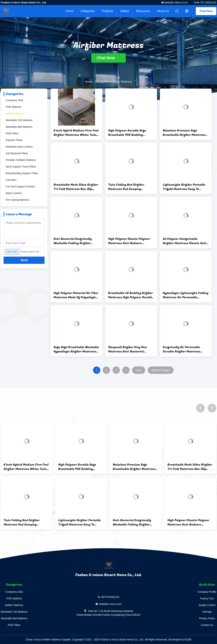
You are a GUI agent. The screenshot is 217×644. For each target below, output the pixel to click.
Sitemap (207, 612)
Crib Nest (11, 180)
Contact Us (207, 625)
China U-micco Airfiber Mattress (43, 640)
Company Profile (207, 592)
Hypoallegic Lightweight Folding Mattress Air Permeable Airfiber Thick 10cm (186, 295)
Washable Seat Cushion (19, 147)
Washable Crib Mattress (19, 120)
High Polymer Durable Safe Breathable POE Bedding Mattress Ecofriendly (127, 133)
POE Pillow (12, 133)
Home (70, 11)
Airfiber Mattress (15, 114)
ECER (188, 640)
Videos (125, 11)
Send (24, 260)
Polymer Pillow (14, 140)
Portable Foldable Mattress (21, 160)
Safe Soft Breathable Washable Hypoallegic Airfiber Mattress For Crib (76, 349)
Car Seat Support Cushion (20, 187)
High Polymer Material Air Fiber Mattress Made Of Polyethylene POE (76, 295)
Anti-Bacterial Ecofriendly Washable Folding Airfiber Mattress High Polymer (73, 241)
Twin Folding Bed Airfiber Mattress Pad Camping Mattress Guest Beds (126, 187)
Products (107, 11)
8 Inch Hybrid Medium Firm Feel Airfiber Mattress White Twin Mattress (76, 133)
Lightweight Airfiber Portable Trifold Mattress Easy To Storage (184, 187)
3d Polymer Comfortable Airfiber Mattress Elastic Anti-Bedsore (185, 241)
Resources (143, 11)
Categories (88, 11)
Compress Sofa (14, 100)
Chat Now (206, 11)
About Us (163, 11)
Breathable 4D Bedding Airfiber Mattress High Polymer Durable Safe (131, 295)
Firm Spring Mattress (17, 200)
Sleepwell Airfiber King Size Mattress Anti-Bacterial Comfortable (128, 349)
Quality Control (207, 605)
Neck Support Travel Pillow (21, 167)
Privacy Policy (207, 618)
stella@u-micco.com (176, 3)
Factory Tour (207, 598)
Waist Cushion (14, 193)
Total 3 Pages (161, 370)
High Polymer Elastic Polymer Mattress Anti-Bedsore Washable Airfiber (129, 241)
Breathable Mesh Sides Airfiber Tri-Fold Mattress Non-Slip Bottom (76, 187)
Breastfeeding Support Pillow (22, 173)
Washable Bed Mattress (19, 127)
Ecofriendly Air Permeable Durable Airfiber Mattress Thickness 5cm (182, 349)
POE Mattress (14, 107)
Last (139, 370)
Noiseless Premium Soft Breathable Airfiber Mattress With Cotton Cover (184, 133)
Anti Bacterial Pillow (17, 153)
